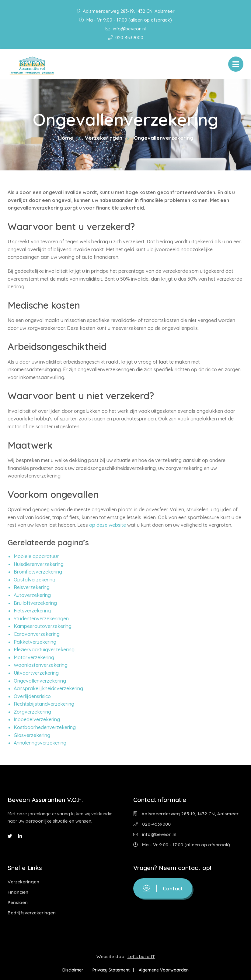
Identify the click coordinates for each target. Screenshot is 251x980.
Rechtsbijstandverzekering (44, 704)
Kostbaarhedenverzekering (45, 727)
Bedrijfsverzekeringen (32, 913)
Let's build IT (141, 956)
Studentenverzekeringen (41, 618)
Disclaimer (72, 970)
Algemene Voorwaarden (165, 970)
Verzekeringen (104, 138)
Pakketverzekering (35, 642)
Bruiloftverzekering (35, 603)
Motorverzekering (34, 657)
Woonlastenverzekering (41, 665)
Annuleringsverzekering (40, 743)
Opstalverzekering (35, 580)
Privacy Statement (111, 970)
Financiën (18, 892)
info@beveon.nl (126, 29)
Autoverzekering (32, 595)
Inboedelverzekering (37, 719)
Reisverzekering (32, 587)
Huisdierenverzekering (39, 564)
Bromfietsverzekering (38, 572)
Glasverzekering (32, 735)
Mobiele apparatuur (36, 556)
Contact (163, 888)
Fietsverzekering (32, 611)
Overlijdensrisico (32, 696)
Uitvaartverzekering (36, 673)
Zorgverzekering (32, 712)
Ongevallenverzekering (40, 681)
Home (66, 138)
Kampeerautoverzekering (43, 626)
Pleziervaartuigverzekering (44, 649)
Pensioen (18, 902)
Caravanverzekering (37, 634)
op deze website (108, 525)
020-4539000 (126, 38)
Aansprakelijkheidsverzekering (48, 688)
